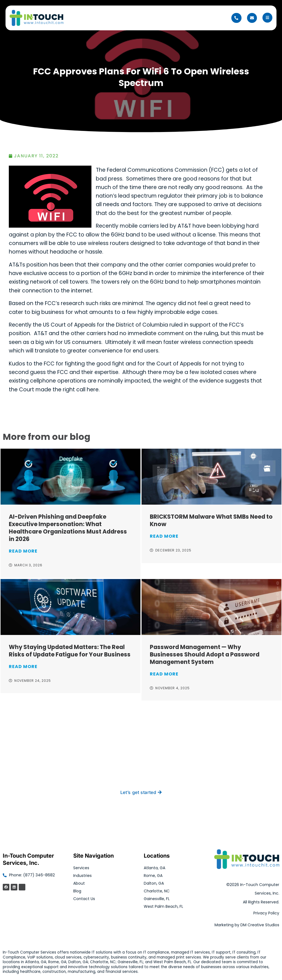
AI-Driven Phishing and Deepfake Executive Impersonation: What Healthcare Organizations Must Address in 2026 (68, 528)
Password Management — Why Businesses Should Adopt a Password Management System (205, 654)
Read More (23, 551)
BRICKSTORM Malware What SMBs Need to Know (211, 520)
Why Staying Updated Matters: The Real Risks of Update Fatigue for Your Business (70, 651)
